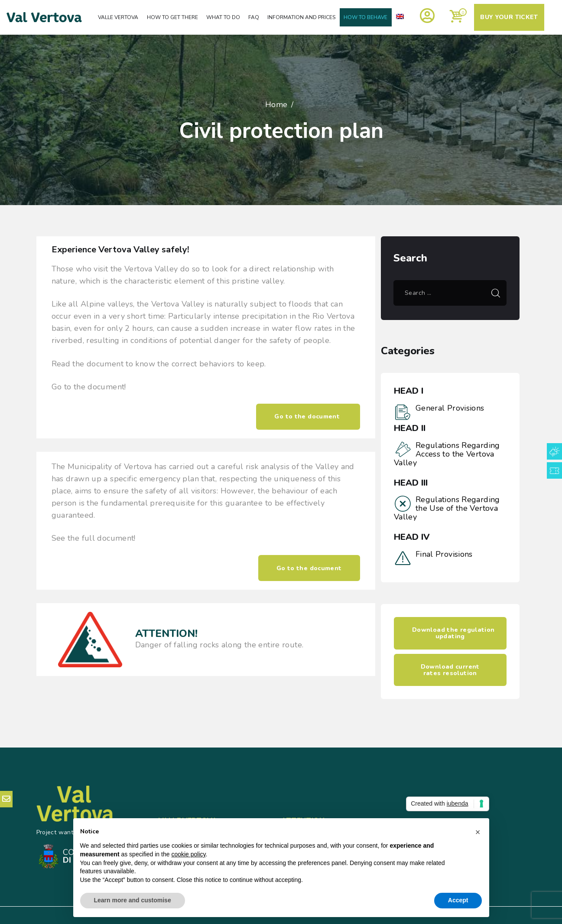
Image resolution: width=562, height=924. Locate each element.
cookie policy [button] (188, 854)
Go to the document (308, 416)
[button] (478, 832)
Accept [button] (458, 900)
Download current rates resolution (450, 670)
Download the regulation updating (453, 633)
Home (276, 104)
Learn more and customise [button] (133, 900)
